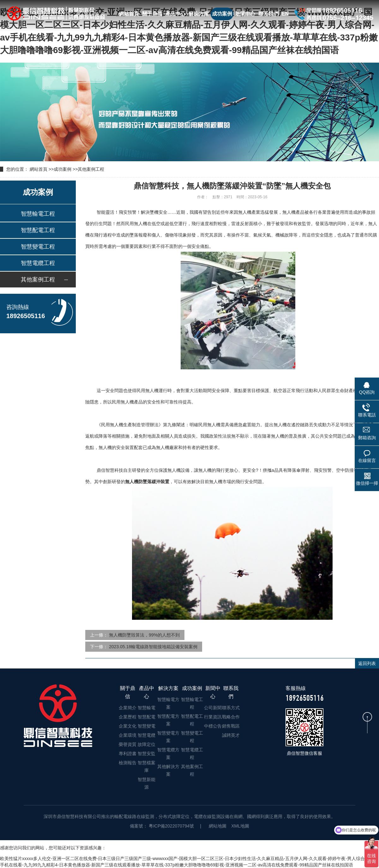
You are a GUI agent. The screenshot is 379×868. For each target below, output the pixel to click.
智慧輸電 (147, 708)
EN (285, 14)
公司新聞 (213, 708)
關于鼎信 (152, 14)
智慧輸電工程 (38, 214)
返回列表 (367, 663)
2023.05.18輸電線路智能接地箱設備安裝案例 (153, 647)
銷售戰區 (231, 726)
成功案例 (222, 14)
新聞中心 (245, 14)
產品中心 (175, 14)
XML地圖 (240, 826)
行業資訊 (213, 717)
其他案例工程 (91, 169)
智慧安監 (147, 754)
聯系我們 (268, 14)
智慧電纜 (147, 735)
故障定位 (147, 744)
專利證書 (128, 754)
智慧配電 (147, 717)
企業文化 (128, 726)
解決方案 (199, 14)
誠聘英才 (231, 735)
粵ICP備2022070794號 (171, 826)
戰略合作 (231, 717)
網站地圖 (218, 826)
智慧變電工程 (38, 247)
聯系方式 (231, 708)
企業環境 (128, 735)
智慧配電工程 (38, 230)
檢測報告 (128, 763)
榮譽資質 (128, 744)
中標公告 (213, 726)
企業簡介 (128, 708)
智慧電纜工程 (38, 263)
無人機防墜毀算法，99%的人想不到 (144, 635)
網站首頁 (129, 14)
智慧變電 (147, 726)
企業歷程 (128, 717)
